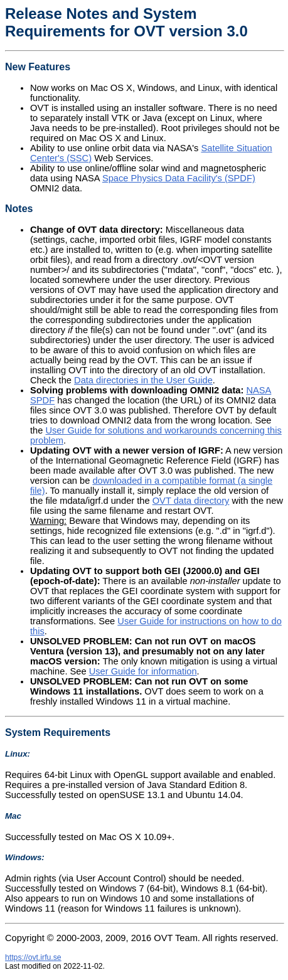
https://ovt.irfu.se (33, 957)
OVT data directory (191, 501)
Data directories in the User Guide (143, 380)
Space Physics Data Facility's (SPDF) (179, 178)
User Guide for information (143, 671)
